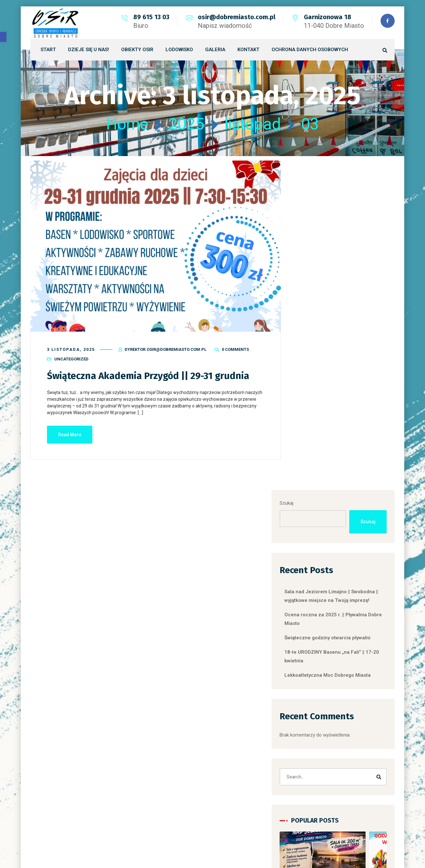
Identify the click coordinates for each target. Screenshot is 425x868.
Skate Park (318, 781)
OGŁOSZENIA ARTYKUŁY (333, 707)
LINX (282, 839)
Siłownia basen (323, 752)
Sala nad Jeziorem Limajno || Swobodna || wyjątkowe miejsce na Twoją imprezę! (344, 270)
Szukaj (308, 172)
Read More (70, 433)
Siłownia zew (321, 766)
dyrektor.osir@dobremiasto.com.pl (166, 348)
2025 (186, 124)
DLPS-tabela (320, 693)
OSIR (312, 722)
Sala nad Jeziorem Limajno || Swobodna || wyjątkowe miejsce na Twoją (343, 611)
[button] (3, 37)
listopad (253, 124)
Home (127, 124)
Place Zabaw (320, 737)
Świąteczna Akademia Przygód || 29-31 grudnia (149, 375)
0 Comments (235, 348)
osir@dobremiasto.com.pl (236, 17)
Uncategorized (71, 358)
